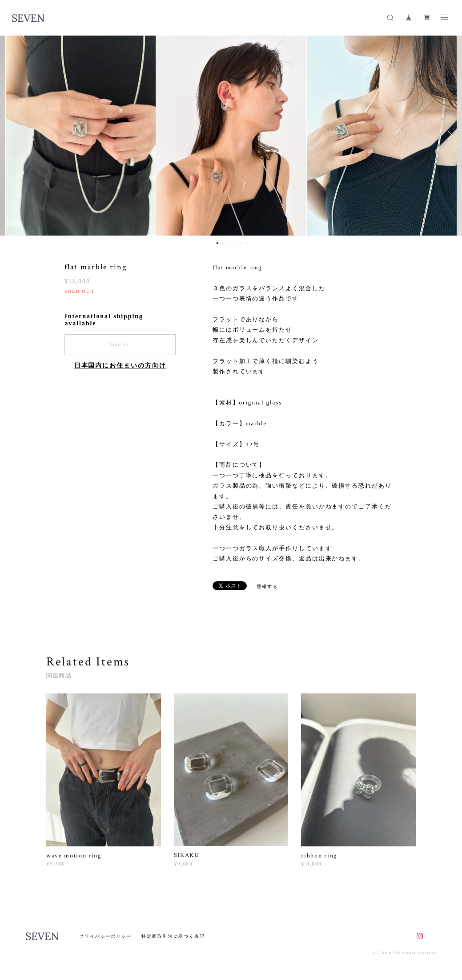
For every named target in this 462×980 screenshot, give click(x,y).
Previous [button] (13, 136)
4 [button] (235, 243)
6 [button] (246, 243)
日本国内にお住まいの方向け (120, 366)
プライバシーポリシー (106, 936)
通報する (267, 586)
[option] (231, 136)
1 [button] (217, 243)
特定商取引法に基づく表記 (173, 936)
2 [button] (223, 243)
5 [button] (241, 243)
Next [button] (449, 136)
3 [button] (229, 243)
